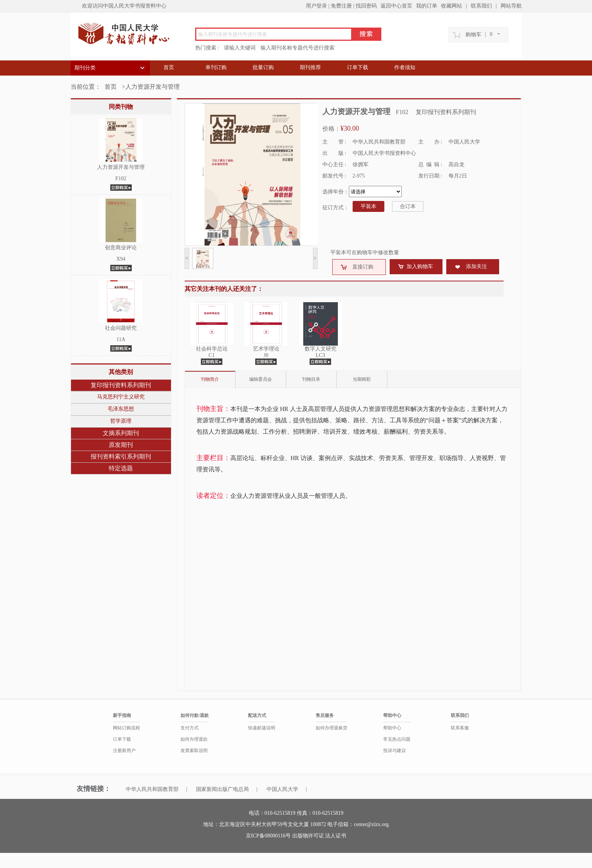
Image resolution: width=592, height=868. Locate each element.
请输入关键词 (240, 48)
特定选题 (121, 468)
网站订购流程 (126, 728)
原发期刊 (121, 445)
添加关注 (476, 266)
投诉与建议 (395, 751)
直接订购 (363, 267)
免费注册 (341, 6)
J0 (266, 355)
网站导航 (511, 6)
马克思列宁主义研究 (121, 397)
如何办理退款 (194, 739)
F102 (121, 178)
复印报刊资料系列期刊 (121, 385)
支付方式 (190, 728)
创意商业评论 (121, 248)
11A (121, 339)
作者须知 (405, 67)
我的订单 (427, 6)
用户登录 (316, 6)
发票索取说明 (194, 751)
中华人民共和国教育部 (152, 789)
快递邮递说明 (262, 728)
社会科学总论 (212, 349)
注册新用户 (124, 751)
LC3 (320, 355)
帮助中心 (392, 728)
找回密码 (366, 6)
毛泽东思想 (121, 409)
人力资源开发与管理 (121, 167)
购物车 (473, 35)
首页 (169, 67)
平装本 (368, 206)
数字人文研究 (321, 349)
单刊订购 (216, 67)
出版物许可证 (309, 836)
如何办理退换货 (331, 728)
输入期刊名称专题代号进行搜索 (298, 48)
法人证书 (336, 836)
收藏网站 (452, 6)
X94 (121, 259)
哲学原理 (121, 421)
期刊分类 (85, 68)
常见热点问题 (397, 739)
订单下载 (358, 67)
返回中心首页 (396, 6)
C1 (211, 355)
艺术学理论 (266, 349)
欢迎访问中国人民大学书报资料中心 (124, 6)
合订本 (408, 206)
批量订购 (263, 67)
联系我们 (481, 6)
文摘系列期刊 (121, 433)
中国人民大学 (282, 789)
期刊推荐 (310, 67)
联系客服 (460, 728)
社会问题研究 (121, 328)
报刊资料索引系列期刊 (121, 456)
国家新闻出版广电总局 (222, 789)
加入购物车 (420, 266)
